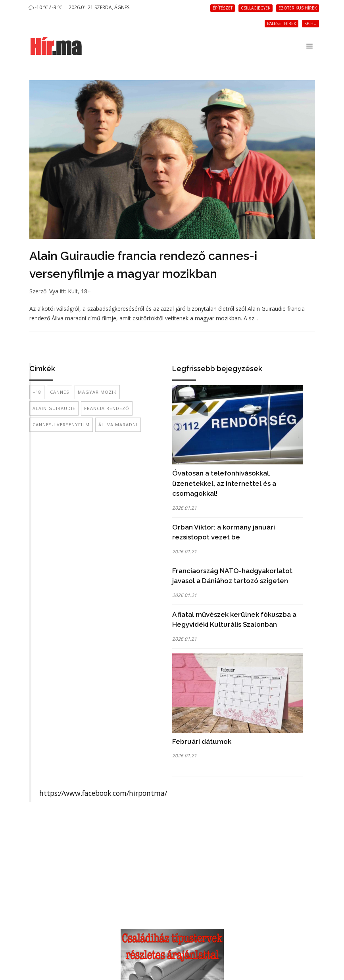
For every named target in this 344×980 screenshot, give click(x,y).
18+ (86, 291)
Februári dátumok (202, 741)
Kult (73, 291)
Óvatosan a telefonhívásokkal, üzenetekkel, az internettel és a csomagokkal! (224, 483)
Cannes (60, 392)
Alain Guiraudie (54, 408)
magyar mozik (97, 392)
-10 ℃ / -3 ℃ (45, 7)
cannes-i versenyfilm (61, 425)
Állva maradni (118, 425)
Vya (54, 291)
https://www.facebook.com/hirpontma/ (103, 793)
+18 (37, 392)
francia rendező (107, 408)
